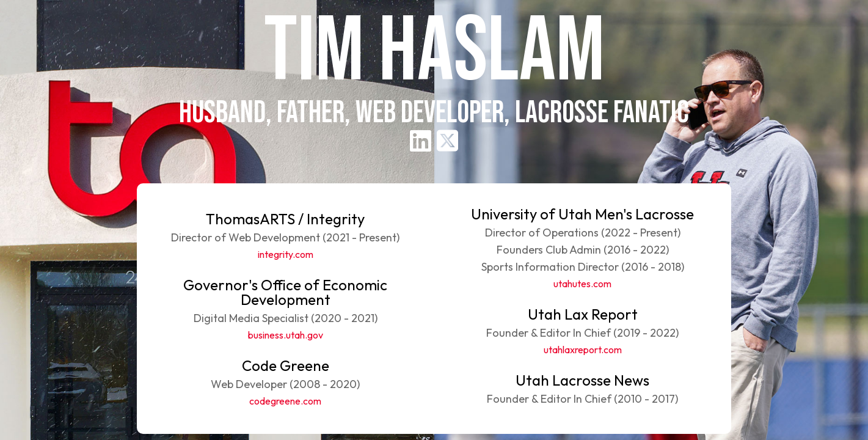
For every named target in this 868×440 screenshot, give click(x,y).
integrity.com (286, 254)
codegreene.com (285, 401)
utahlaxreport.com (583, 350)
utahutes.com (582, 284)
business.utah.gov (286, 335)
